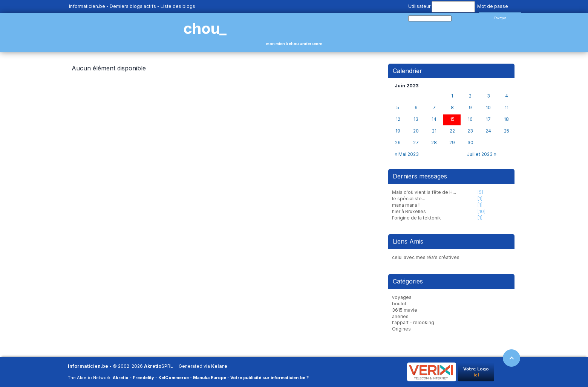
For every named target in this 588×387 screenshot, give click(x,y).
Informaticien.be (87, 6)
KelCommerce (174, 378)
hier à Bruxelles (409, 211)
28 (434, 143)
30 (470, 143)
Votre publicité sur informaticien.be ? (269, 378)
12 (398, 119)
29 (452, 143)
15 (452, 119)
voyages (402, 297)
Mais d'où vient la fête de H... (424, 192)
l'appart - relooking (413, 322)
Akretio (153, 366)
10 (488, 108)
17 (488, 119)
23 (470, 131)
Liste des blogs (178, 6)
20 (416, 131)
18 (506, 119)
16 (470, 119)
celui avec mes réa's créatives (426, 257)
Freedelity (143, 378)
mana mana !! (406, 205)
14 (434, 119)
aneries (400, 316)
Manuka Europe (210, 378)
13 (416, 119)
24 (488, 131)
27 (416, 143)
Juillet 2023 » (482, 154)
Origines (401, 329)
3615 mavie (405, 310)
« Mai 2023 (407, 154)
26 (398, 143)
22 (452, 131)
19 (398, 131)
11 (507, 108)
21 (434, 131)
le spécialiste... (409, 199)
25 (507, 131)
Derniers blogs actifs (133, 6)
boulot (399, 304)
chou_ (205, 28)
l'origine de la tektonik (416, 218)
